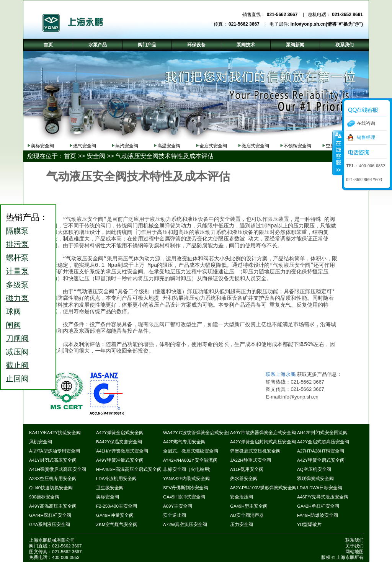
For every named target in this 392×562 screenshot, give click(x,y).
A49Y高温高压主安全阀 (53, 506)
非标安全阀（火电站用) (187, 469)
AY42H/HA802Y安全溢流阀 (190, 460)
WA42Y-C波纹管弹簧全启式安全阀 (198, 433)
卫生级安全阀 (110, 488)
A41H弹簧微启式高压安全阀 (58, 469)
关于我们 (354, 546)
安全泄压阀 (242, 497)
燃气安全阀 (85, 146)
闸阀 (13, 325)
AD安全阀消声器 (247, 515)
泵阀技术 (246, 45)
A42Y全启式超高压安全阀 (323, 442)
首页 (70, 156)
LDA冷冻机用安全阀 (116, 479)
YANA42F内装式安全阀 (186, 479)
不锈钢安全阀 (297, 146)
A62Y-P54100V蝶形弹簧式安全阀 (263, 488)
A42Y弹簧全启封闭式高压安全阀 (263, 442)
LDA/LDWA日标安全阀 (320, 488)
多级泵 (17, 285)
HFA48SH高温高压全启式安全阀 (129, 469)
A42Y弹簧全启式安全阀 (120, 433)
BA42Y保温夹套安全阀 (119, 442)
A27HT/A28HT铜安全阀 (321, 451)
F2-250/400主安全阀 (117, 506)
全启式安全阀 (213, 146)
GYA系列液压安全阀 (50, 524)
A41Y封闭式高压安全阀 (53, 460)
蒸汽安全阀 (127, 146)
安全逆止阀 (175, 515)
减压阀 (17, 352)
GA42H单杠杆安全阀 (318, 506)
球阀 (13, 312)
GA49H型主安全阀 (249, 506)
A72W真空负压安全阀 (185, 524)
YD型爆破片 (309, 524)
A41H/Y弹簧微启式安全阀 (122, 451)
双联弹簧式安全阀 (315, 479)
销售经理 (366, 137)
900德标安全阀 (44, 497)
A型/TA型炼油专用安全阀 (55, 451)
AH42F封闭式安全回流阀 (322, 433)
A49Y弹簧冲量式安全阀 (120, 460)
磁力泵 (17, 298)
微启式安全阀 (255, 146)
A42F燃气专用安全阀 (185, 442)
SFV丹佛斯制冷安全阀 (186, 488)
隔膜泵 (17, 231)
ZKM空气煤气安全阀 (117, 524)
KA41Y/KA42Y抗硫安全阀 (55, 433)
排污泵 (17, 244)
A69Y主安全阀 (178, 506)
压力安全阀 (242, 524)
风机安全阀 (41, 442)
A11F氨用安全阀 (247, 469)
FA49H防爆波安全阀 (318, 515)
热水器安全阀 (244, 479)
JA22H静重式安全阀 (251, 460)
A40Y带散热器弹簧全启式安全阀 (263, 433)
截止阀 (17, 365)
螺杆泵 (17, 258)
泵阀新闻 (295, 45)
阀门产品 (147, 45)
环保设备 (196, 45)
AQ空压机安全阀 (314, 469)
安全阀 (96, 156)
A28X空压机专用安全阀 (53, 479)
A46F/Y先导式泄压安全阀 (323, 497)
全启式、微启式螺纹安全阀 (191, 451)
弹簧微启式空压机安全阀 (255, 451)
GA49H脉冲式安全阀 (184, 497)
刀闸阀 (17, 338)
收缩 (338, 153)
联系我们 (354, 540)
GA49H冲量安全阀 (115, 515)
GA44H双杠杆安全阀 (50, 515)
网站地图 (354, 552)
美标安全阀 (42, 146)
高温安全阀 (169, 146)
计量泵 (17, 271)
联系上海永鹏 (281, 374)
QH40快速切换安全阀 (51, 488)
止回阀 (17, 379)
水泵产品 (98, 45)
